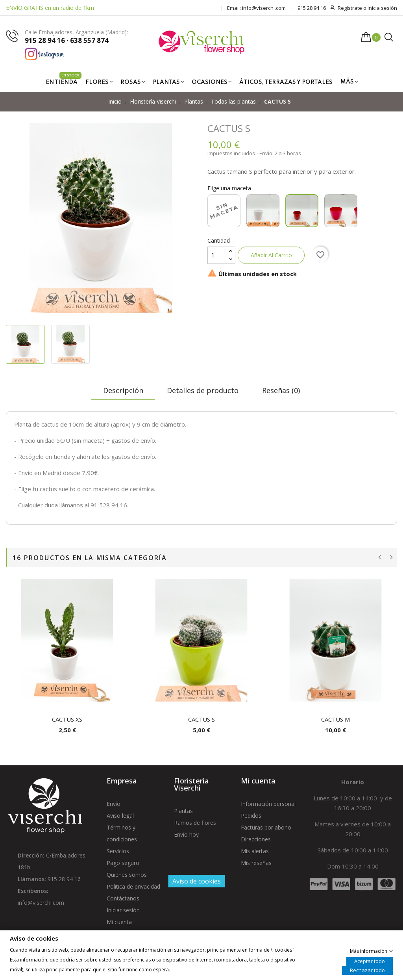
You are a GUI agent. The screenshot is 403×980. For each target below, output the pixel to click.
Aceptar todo (370, 961)
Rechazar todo (367, 970)
